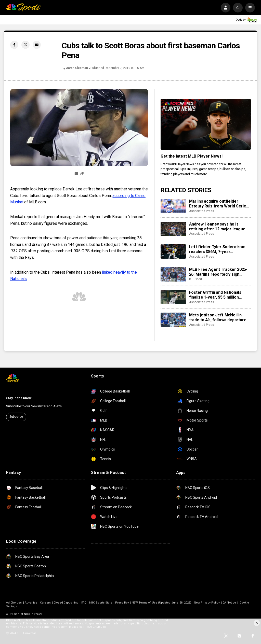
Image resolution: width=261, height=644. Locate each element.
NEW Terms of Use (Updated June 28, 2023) (161, 603)
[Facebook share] (14, 45)
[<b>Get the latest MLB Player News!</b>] (206, 124)
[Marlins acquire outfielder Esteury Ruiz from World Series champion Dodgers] (173, 206)
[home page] (23, 8)
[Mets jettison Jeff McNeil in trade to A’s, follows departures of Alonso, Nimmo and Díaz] (173, 320)
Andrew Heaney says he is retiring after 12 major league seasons (217, 227)
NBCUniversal (33, 614)
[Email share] (37, 45)
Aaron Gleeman (77, 68)
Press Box (122, 603)
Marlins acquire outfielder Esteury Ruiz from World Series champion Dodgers (219, 204)
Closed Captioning (66, 603)
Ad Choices (14, 603)
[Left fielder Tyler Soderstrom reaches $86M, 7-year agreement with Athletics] (173, 251)
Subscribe (16, 417)
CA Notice (229, 603)
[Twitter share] (25, 45)
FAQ (84, 603)
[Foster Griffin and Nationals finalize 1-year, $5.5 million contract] (173, 297)
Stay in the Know (19, 398)
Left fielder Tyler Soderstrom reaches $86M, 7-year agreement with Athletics (217, 249)
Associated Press (202, 211)
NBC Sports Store (101, 603)
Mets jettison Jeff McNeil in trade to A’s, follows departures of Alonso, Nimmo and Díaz (219, 317)
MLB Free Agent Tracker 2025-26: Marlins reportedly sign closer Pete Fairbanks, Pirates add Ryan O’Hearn (218, 272)
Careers (45, 603)
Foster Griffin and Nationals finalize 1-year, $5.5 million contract (215, 295)
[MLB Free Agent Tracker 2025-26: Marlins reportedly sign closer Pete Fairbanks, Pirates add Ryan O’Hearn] (173, 274)
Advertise (31, 603)
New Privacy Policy (207, 603)
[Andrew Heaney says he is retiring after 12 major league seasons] (173, 229)
